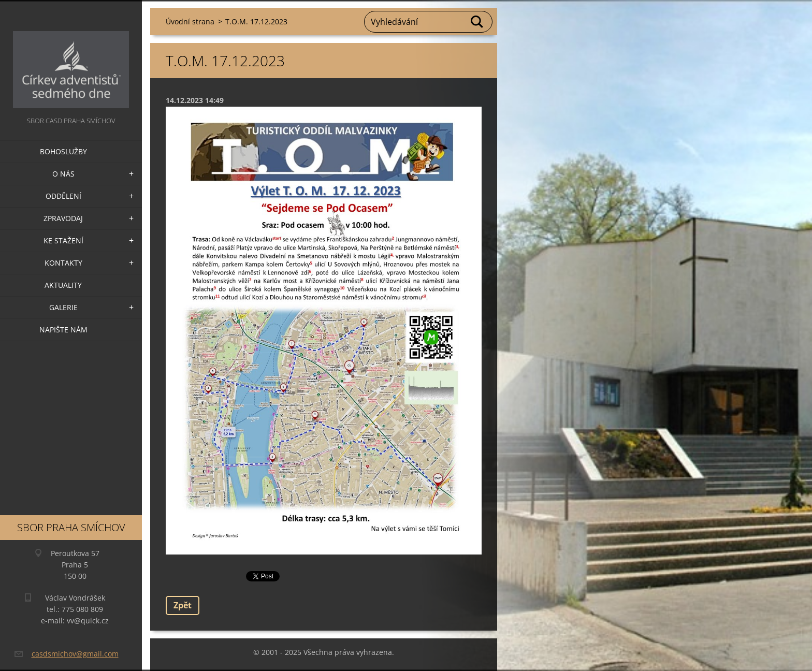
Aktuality (63, 285)
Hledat (477, 22)
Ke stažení (63, 240)
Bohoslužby (63, 151)
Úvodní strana (190, 21)
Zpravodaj (63, 218)
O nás (63, 174)
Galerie (63, 307)
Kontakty (63, 263)
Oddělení (63, 196)
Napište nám (63, 330)
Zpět (183, 605)
